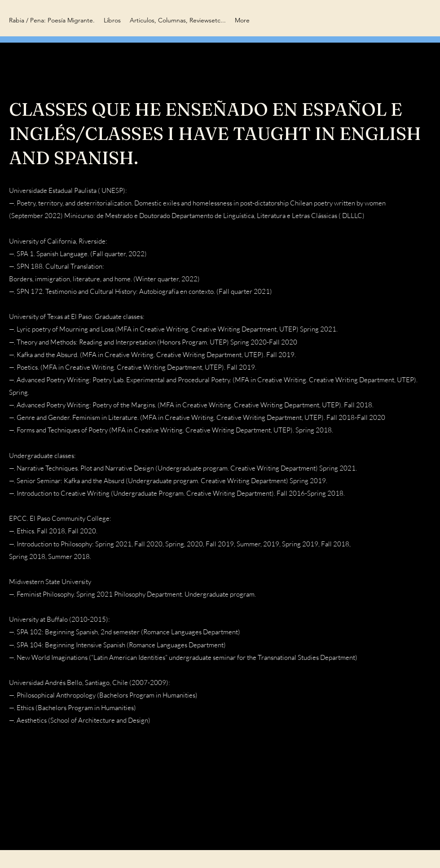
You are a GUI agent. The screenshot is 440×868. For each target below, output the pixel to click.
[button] (112, 20)
